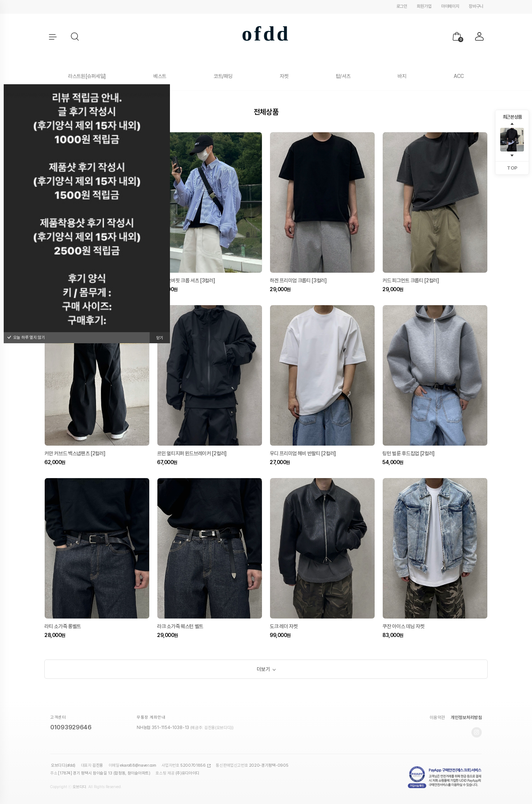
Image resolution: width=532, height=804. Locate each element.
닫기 (160, 338)
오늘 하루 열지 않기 (26, 338)
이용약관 (437, 719)
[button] (75, 37)
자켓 (284, 76)
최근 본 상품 (512, 117)
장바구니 (476, 6)
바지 (402, 76)
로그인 (402, 6)
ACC (459, 76)
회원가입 (424, 6)
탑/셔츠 (343, 76)
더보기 (263, 670)
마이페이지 (450, 6)
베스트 (160, 76)
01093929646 (71, 729)
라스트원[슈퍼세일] (87, 76)
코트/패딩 (223, 76)
